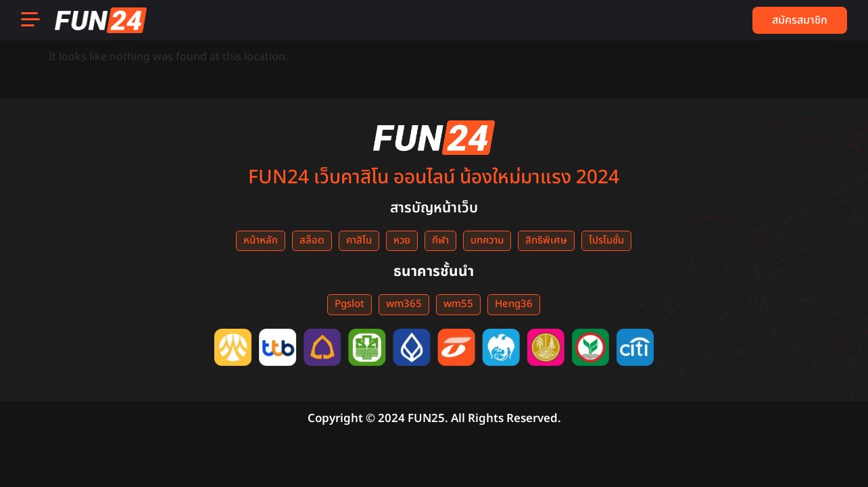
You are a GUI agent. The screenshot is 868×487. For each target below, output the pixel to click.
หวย (402, 240)
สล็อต (312, 240)
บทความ (487, 240)
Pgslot (349, 304)
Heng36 (514, 304)
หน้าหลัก (261, 240)
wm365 (404, 304)
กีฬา (440, 240)
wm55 (458, 304)
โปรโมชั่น (606, 240)
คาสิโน (359, 240)
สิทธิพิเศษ (546, 240)
